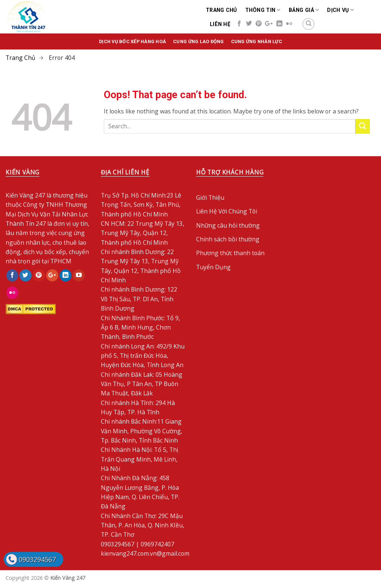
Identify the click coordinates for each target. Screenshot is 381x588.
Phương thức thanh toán (230, 253)
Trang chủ (221, 10)
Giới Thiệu (210, 197)
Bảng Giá (304, 10)
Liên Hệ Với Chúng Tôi (227, 211)
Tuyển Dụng (213, 267)
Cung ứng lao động (198, 41)
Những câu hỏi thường (228, 225)
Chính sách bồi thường (228, 239)
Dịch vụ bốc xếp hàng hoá (132, 41)
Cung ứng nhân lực (257, 41)
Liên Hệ (220, 24)
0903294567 (37, 559)
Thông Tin (263, 10)
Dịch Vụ (340, 10)
